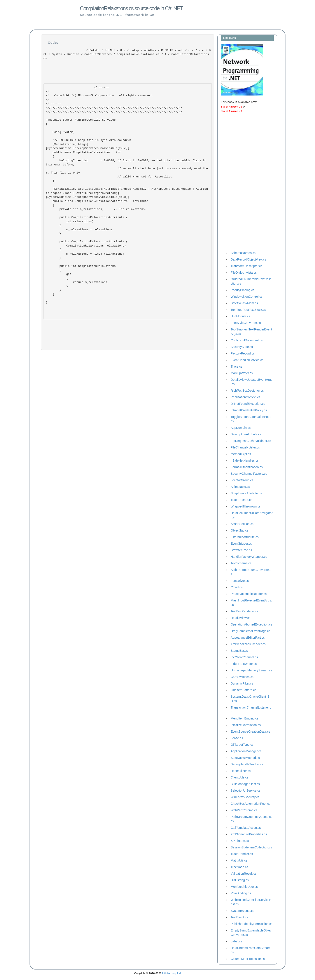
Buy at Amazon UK (232, 111)
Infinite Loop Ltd (171, 973)
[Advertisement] (238, 183)
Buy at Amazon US (232, 107)
